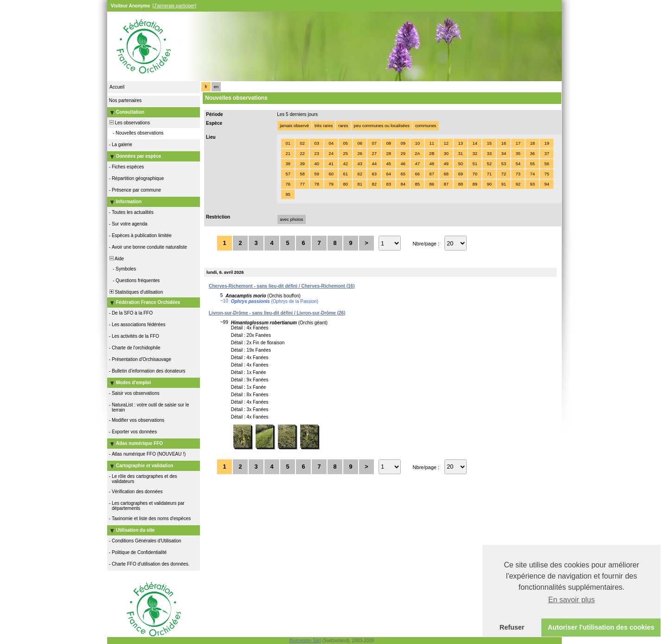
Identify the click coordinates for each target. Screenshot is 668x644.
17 (518, 143)
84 (403, 184)
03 (316, 143)
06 (360, 143)
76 (288, 184)
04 (331, 143)
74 (532, 174)
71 (489, 174)
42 (345, 164)
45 (388, 164)
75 (546, 174)
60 (331, 174)
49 (446, 164)
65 (403, 174)
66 (417, 174)
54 (518, 164)
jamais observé (294, 126)
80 (345, 184)
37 (546, 154)
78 (316, 184)
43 (360, 164)
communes (426, 126)
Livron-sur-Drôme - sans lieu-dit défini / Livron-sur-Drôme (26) (277, 313)
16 (503, 143)
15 (489, 143)
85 (417, 184)
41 (331, 164)
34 (503, 154)
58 (302, 174)
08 (388, 143)
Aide (116, 259)
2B (432, 154)
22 (302, 154)
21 (288, 154)
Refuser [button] (512, 627)
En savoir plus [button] (572, 600)
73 (518, 174)
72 (503, 174)
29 (403, 154)
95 (288, 194)
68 (446, 174)
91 (503, 184)
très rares (324, 126)
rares (343, 126)
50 (460, 164)
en (216, 87)
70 (475, 174)
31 (460, 154)
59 (316, 174)
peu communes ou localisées (382, 126)
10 (417, 143)
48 (431, 164)
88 (460, 184)
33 (489, 154)
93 (532, 184)
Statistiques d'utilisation (135, 292)
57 (288, 174)
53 (503, 164)
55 (532, 164)
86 (431, 184)
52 (489, 164)
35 (518, 154)
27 (374, 154)
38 (288, 164)
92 (518, 184)
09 (403, 143)
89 (475, 184)
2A (417, 154)
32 (475, 154)
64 (388, 174)
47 (417, 164)
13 (460, 143)
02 (302, 143)
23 (316, 154)
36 (532, 154)
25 (345, 154)
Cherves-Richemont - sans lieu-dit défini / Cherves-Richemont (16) (282, 286)
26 (360, 154)
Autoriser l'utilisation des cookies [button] (601, 627)
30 (446, 154)
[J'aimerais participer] (174, 6)
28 (388, 154)
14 (475, 143)
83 (388, 184)
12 (446, 143)
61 (345, 174)
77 (302, 184)
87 (446, 184)
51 (475, 164)
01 (288, 143)
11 (431, 143)
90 (489, 184)
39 (302, 164)
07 (374, 143)
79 (331, 184)
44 (374, 164)
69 (460, 174)
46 (403, 164)
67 (431, 174)
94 (546, 184)
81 (360, 184)
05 (345, 143)
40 (316, 164)
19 (546, 143)
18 (532, 143)
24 (331, 154)
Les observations (129, 123)
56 (546, 164)
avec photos (291, 219)
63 (374, 174)
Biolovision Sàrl (305, 641)
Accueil (117, 87)
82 (374, 184)
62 (360, 174)
